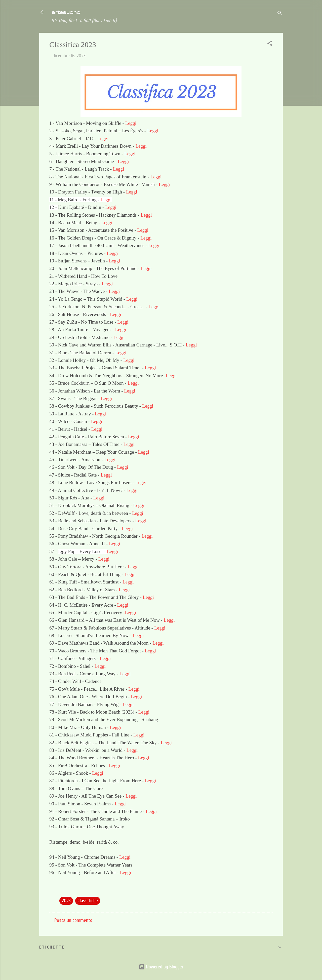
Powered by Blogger (161, 967)
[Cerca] (280, 14)
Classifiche (88, 901)
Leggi (131, 123)
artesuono (66, 12)
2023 (66, 901)
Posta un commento (73, 920)
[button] (270, 44)
